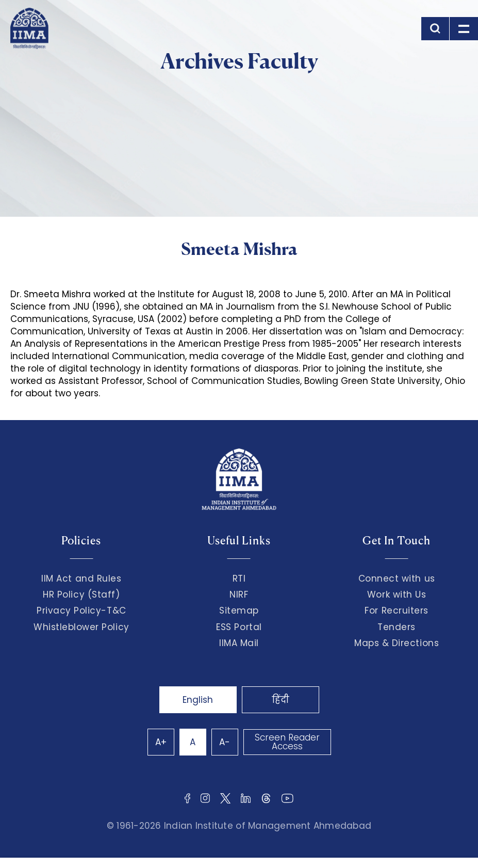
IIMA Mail (239, 643)
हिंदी (281, 700)
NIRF (239, 594)
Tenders (397, 627)
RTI (239, 578)
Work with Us (397, 594)
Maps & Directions (397, 643)
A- (225, 742)
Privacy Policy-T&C (81, 610)
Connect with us (397, 578)
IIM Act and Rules (81, 578)
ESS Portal (239, 627)
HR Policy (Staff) (81, 594)
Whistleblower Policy (81, 627)
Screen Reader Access (287, 742)
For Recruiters (396, 610)
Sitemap (239, 610)
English (198, 700)
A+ (161, 742)
